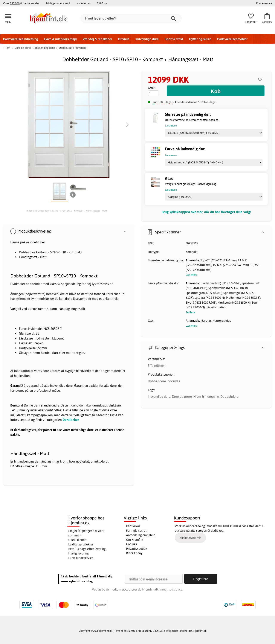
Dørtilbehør (71, 420)
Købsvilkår (133, 526)
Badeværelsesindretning (21, 39)
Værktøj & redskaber (97, 39)
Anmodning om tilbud (141, 535)
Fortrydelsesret (136, 531)
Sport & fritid (174, 39)
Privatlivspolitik (137, 549)
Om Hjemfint (135, 540)
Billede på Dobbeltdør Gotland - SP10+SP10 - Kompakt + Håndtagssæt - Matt (67, 211)
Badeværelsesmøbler (232, 39)
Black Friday (134, 553)
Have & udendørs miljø (60, 39)
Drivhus (124, 39)
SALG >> (102, 3)
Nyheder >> (83, 3)
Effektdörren (157, 366)
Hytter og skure (200, 39)
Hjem (7, 48)
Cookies (131, 544)
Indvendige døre (147, 39)
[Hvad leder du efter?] (131, 18)
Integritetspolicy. (171, 589)
